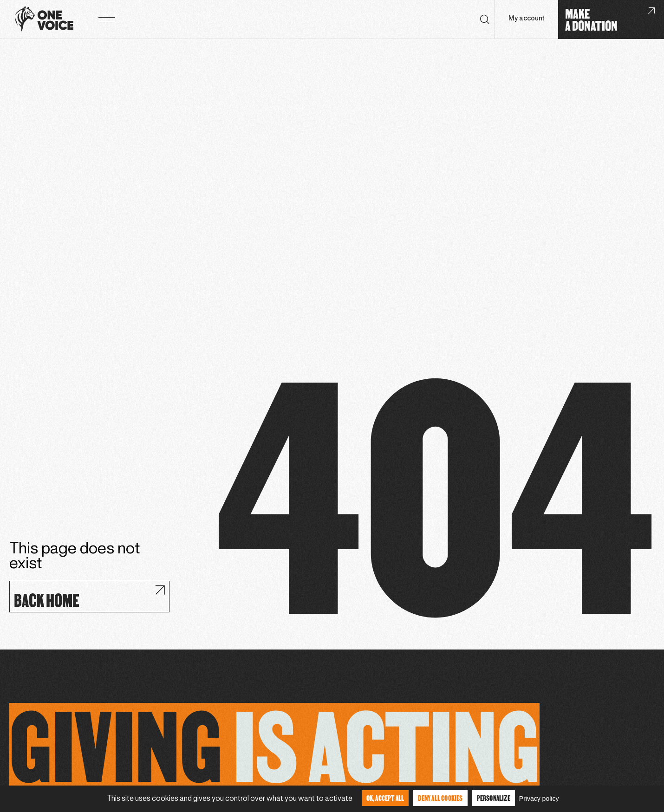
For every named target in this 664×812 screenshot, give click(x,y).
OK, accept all (385, 798)
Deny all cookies (440, 798)
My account (526, 19)
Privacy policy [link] (539, 799)
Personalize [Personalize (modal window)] (494, 798)
